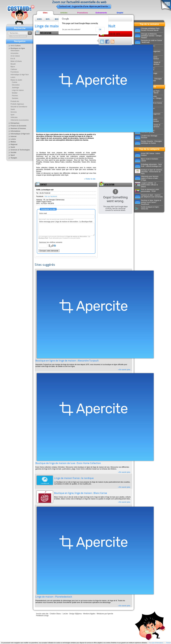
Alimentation (15, 51)
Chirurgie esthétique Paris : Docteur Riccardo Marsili (148, 29)
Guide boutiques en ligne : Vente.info (147, 208)
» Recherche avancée (18, 36)
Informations (15, 131)
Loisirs (13, 77)
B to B (13, 59)
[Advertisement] (66, 39)
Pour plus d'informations (156, 643)
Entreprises (15, 123)
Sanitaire (15, 98)
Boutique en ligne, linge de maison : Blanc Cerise (81, 493)
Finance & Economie (18, 126)
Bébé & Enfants (16, 61)
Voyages (14, 158)
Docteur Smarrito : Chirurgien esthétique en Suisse (148, 142)
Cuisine (15, 82)
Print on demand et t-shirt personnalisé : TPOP (147, 190)
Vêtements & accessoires (20, 120)
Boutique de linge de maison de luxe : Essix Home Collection (68, 463)
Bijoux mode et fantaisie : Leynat (147, 160)
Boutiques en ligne (48, 20)
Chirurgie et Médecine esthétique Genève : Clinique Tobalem (148, 36)
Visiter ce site (110, 34)
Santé (13, 109)
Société (13, 152)
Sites (45, 13)
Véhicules (14, 117)
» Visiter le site (90, 179)
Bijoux (13, 67)
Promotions (83, 13)
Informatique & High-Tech (20, 75)
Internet (13, 136)
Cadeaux (14, 69)
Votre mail (43, 213)
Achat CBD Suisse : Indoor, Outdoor (148, 154)
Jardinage (15, 88)
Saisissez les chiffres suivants (51, 242)
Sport (12, 115)
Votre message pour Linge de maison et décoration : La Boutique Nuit (66, 222)
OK (100, 30)
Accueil (40, 19)
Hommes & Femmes (18, 128)
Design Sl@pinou (76, 614)
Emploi (120, 13)
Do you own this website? (71, 30)
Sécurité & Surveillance (19, 107)
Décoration (16, 85)
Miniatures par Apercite (105, 614)
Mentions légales (89, 614)
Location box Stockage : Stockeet (146, 137)
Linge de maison (18, 90)
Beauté (13, 64)
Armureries (14, 53)
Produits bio (15, 101)
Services (14, 112)
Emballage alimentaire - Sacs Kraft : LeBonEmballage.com (148, 165)
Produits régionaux (17, 104)
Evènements (101, 13)
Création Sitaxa (55, 614)
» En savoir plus (124, 370)
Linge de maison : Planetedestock (54, 597)
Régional (14, 144)
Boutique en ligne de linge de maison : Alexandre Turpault (67, 361)
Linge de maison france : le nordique (74, 478)
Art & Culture (16, 46)
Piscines (15, 96)
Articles (64, 13)
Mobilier (15, 93)
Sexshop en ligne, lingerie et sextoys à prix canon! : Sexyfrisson (148, 202)
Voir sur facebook (51, 196)
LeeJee (65, 614)
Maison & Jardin (57, 20)
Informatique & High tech (20, 134)
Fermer (168, 643)
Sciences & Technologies (20, 150)
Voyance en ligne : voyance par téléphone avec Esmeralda (149, 196)
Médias (13, 142)
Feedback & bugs (42, 616)
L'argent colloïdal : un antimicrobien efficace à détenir (146, 185)
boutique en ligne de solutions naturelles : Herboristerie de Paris (149, 172)
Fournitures (15, 72)
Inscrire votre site (42, 614)
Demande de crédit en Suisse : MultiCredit (148, 41)
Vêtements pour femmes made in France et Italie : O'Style (147, 178)
